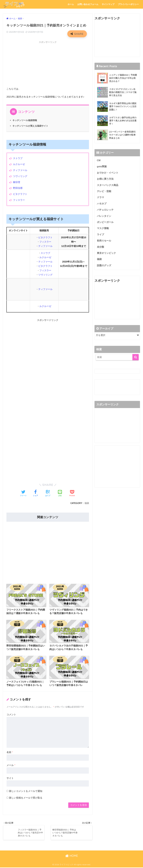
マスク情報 (103, 229)
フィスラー (19, 200)
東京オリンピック (106, 254)
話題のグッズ (104, 266)
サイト (10, 778)
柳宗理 (17, 182)
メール (11, 766)
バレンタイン (104, 216)
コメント (11, 715)
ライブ (100, 235)
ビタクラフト (20, 194)
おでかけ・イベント (108, 173)
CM (99, 160)
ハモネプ (102, 204)
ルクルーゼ (19, 164)
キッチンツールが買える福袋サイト (30, 126)
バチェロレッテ (105, 210)
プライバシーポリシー (128, 4)
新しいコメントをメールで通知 (26, 791)
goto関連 (102, 167)
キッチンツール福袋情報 (25, 120)
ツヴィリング (20, 176)
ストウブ (18, 158)
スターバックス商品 (108, 185)
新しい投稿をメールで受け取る (26, 798)
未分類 (100, 248)
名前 (10, 753)
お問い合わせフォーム (88, 4)
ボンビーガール (105, 223)
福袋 (87, 503)
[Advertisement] (48, 65)
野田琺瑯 (18, 188)
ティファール (20, 170)
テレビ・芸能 (104, 192)
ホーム (71, 4)
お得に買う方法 (105, 179)
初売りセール (104, 241)
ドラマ (100, 198)
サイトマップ (108, 4)
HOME (72, 856)
